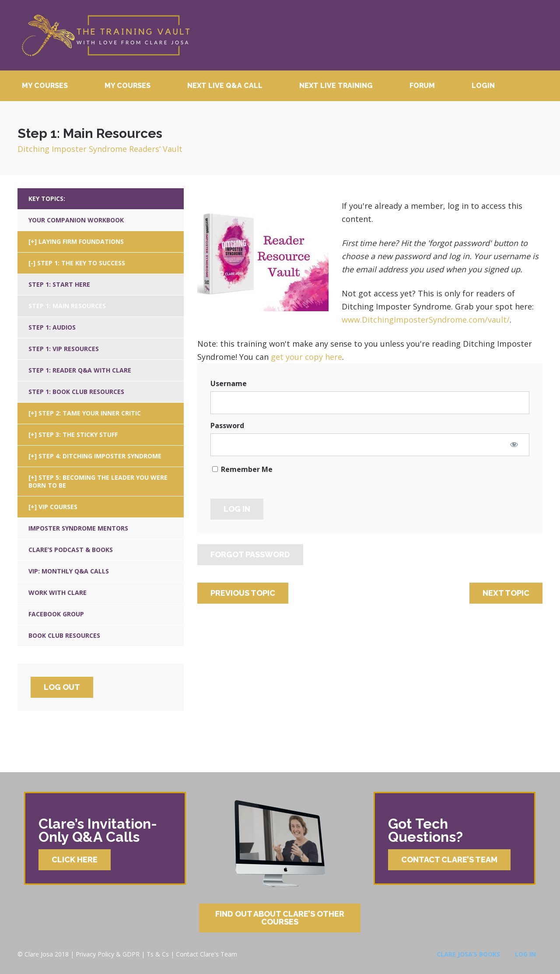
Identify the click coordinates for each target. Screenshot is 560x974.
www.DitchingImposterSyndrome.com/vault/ (426, 320)
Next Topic (506, 593)
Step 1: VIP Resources (64, 349)
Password (227, 425)
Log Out (62, 687)
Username (229, 383)
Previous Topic (243, 593)
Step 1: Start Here (59, 284)
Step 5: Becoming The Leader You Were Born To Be (98, 481)
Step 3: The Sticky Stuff (78, 434)
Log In (525, 954)
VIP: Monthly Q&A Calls (69, 571)
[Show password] (514, 444)
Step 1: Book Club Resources (76, 392)
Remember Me (242, 469)
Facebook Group (56, 614)
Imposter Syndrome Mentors (78, 528)
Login (483, 86)
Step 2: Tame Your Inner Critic (90, 413)
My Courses (45, 86)
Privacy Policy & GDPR (108, 954)
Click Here (75, 860)
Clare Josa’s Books (468, 954)
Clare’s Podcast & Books (71, 550)
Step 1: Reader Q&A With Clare (80, 370)
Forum (422, 86)
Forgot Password (250, 554)
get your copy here (306, 357)
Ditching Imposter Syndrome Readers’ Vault (100, 149)
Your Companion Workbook (76, 220)
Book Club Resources (64, 635)
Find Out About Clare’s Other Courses (280, 918)
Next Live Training (336, 86)
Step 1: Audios (52, 327)
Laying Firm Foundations (81, 241)
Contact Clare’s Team (449, 860)
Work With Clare (58, 592)
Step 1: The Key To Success (81, 263)
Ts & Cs (158, 954)
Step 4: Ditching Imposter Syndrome (100, 456)
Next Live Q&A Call (225, 86)
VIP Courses (58, 507)
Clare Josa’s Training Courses (105, 35)
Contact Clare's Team (206, 954)
